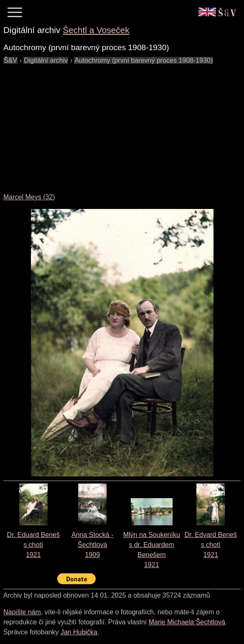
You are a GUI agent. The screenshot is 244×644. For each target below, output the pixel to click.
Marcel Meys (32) (29, 197)
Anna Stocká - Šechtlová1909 (93, 545)
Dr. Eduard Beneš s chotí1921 (33, 545)
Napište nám (22, 612)
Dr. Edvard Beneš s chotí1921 (211, 545)
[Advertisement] (124, 124)
